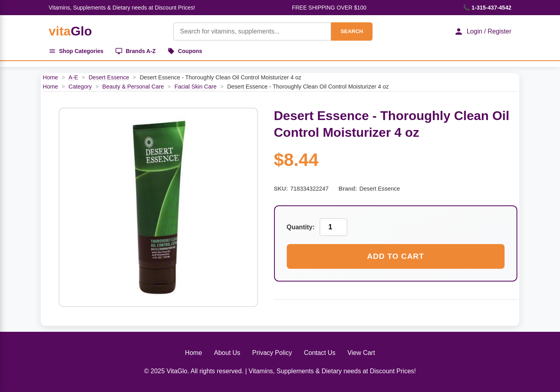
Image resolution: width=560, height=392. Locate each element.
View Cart (361, 353)
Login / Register (483, 32)
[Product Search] (252, 32)
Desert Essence (109, 77)
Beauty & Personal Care (133, 87)
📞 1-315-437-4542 (487, 8)
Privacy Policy (272, 353)
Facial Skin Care (195, 87)
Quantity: (301, 227)
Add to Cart (395, 256)
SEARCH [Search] (352, 31)
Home (50, 77)
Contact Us (320, 353)
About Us (227, 353)
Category (80, 87)
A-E (73, 77)
